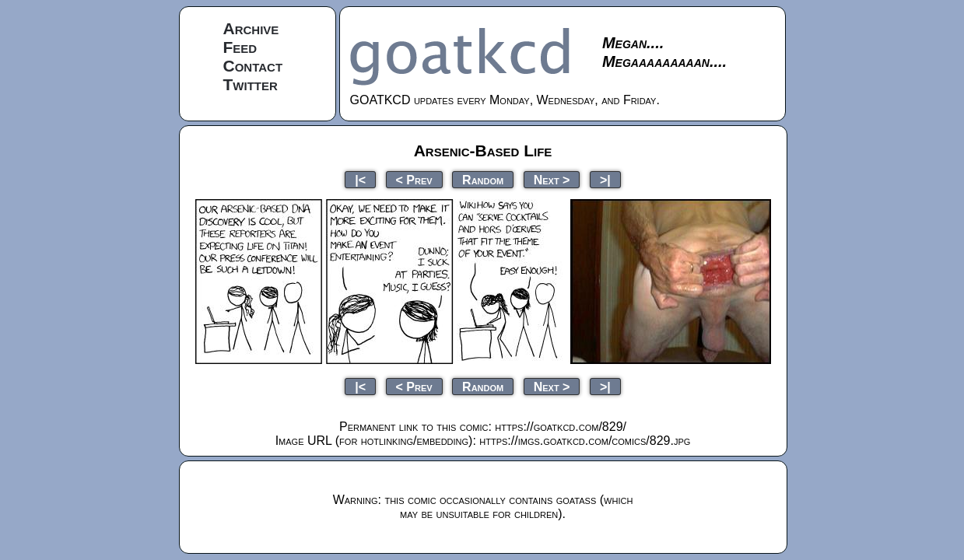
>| (605, 179)
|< (360, 179)
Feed (240, 47)
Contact (253, 66)
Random (483, 179)
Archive (251, 28)
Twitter (251, 84)
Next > (552, 179)
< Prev (414, 179)
